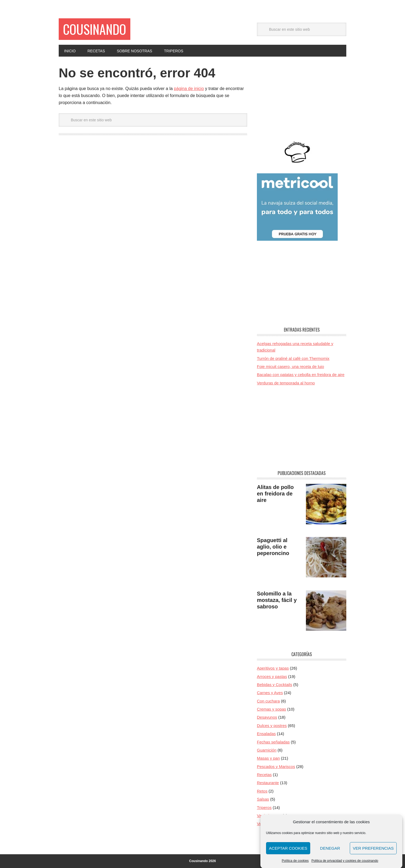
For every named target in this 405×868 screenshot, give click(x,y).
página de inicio (189, 89)
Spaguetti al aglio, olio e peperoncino (273, 547)
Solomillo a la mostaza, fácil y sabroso (277, 600)
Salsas (263, 799)
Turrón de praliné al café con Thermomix (293, 358)
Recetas (264, 775)
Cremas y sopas (271, 709)
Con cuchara (268, 701)
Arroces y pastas (272, 676)
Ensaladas (266, 734)
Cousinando (95, 29)
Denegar (330, 854)
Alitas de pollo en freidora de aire (275, 494)
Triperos (264, 807)
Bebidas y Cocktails (275, 685)
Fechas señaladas (273, 742)
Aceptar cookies (288, 854)
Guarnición (267, 750)
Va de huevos (269, 816)
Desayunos (267, 717)
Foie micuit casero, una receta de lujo (290, 366)
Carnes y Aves (270, 693)
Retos (262, 791)
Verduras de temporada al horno (286, 383)
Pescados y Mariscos (276, 767)
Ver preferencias (373, 854)
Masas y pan (268, 758)
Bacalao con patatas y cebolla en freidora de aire (301, 375)
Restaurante (268, 783)
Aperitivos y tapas (273, 668)
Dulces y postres (272, 726)
